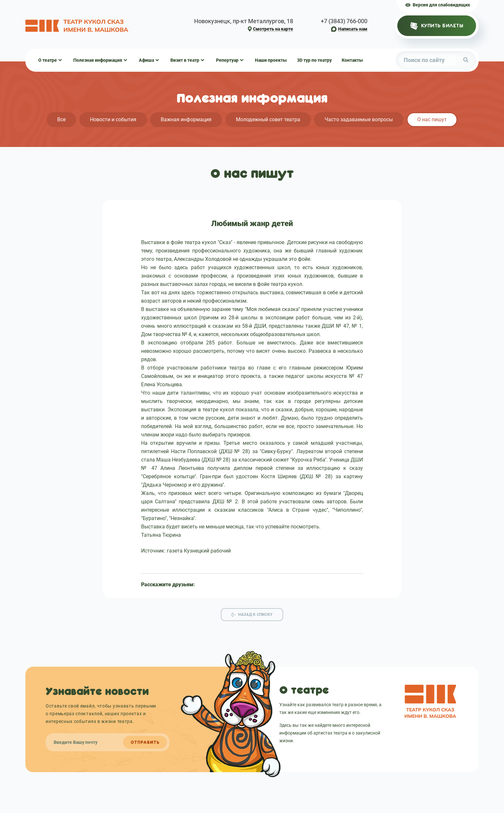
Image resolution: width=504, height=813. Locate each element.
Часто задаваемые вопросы (359, 119)
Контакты (352, 60)
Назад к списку (255, 615)
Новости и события (113, 119)
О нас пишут (432, 119)
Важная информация (186, 119)
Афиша (146, 60)
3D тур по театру (314, 60)
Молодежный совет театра (268, 119)
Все (61, 119)
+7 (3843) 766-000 (344, 21)
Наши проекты (271, 60)
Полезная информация (98, 60)
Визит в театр (185, 60)
